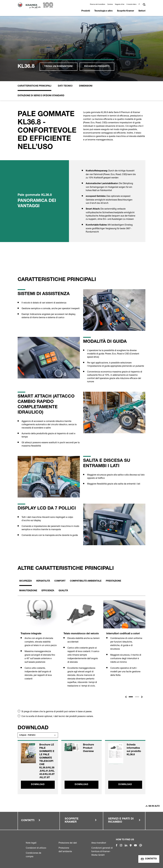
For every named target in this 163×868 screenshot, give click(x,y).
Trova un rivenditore (58, 67)
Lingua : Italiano (28, 735)
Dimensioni (86, 86)
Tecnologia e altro (103, 11)
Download (38, 785)
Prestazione (113, 581)
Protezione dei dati (68, 843)
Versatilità (43, 581)
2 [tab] (137, 697)
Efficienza (48, 591)
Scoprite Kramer (126, 11)
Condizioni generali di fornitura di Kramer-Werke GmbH (102, 851)
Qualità (63, 591)
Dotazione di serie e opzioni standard (41, 96)
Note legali (31, 843)
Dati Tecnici (65, 86)
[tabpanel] (39, 643)
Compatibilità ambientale (86, 581)
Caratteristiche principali (34, 86)
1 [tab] (131, 697)
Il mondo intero (131, 4)
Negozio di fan (120, 4)
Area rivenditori (99, 843)
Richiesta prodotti (97, 67)
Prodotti (86, 11)
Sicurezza (26, 581)
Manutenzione (28, 591)
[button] (140, 4)
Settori (142, 11)
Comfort (60, 581)
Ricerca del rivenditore (98, 4)
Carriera (110, 4)
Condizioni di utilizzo (36, 848)
